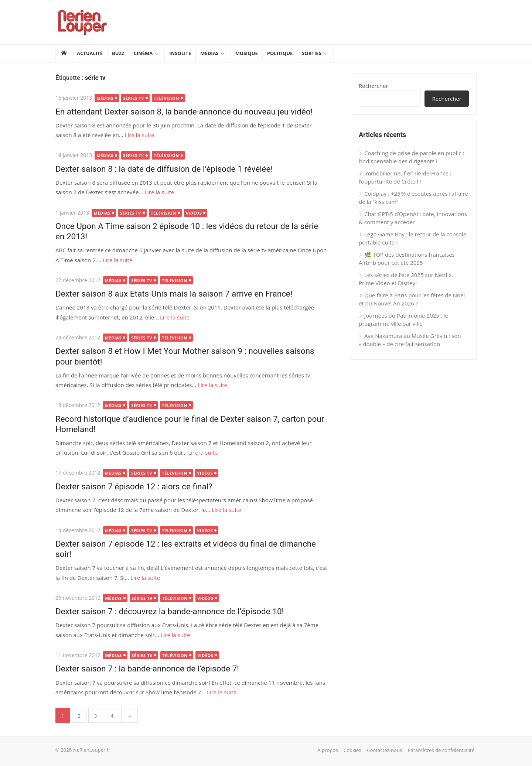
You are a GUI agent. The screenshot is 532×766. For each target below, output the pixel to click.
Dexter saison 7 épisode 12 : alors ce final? (134, 486)
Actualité (90, 53)
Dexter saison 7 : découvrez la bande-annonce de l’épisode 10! (170, 611)
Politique (280, 53)
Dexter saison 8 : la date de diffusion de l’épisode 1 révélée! (164, 169)
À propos (328, 750)
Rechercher (374, 86)
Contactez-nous (384, 750)
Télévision (166, 98)
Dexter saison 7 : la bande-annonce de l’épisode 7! (147, 668)
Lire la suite (140, 135)
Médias (209, 53)
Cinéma (143, 53)
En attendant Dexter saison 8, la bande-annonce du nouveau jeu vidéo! (184, 112)
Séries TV (134, 98)
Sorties (311, 53)
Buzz (118, 53)
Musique (247, 53)
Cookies (352, 750)
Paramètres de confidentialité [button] (441, 750)
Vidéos (194, 213)
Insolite (180, 53)
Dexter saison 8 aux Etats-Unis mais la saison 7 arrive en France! (174, 294)
